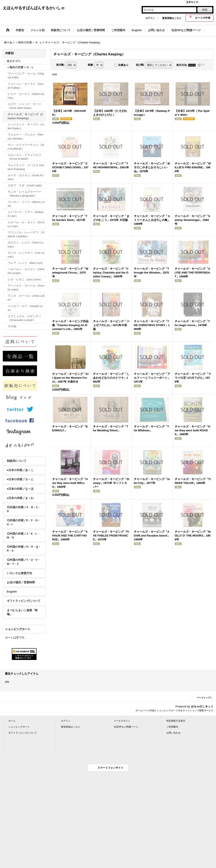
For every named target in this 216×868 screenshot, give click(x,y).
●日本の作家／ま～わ (20, 498)
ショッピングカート (19, 727)
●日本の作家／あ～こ (20, 470)
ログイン (150, 18)
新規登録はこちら (172, 18)
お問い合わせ (173, 733)
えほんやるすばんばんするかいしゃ (34, 8)
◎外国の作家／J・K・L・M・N (24, 536)
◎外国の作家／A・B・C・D (24, 509)
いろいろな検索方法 (19, 573)
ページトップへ (205, 698)
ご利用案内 (172, 727)
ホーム (12, 721)
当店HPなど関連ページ (126, 727)
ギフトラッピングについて (24, 601)
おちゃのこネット (202, 706)
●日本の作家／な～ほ (20, 489)
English (12, 592)
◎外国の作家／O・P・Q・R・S (24, 549)
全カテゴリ (14, 61)
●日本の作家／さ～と (20, 479)
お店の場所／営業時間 (21, 582)
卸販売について (17, 461)
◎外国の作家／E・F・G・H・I (24, 522)
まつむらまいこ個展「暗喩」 (22, 612)
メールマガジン (122, 721)
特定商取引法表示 (176, 721)
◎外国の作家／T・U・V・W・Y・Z (24, 562)
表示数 (60, 65)
